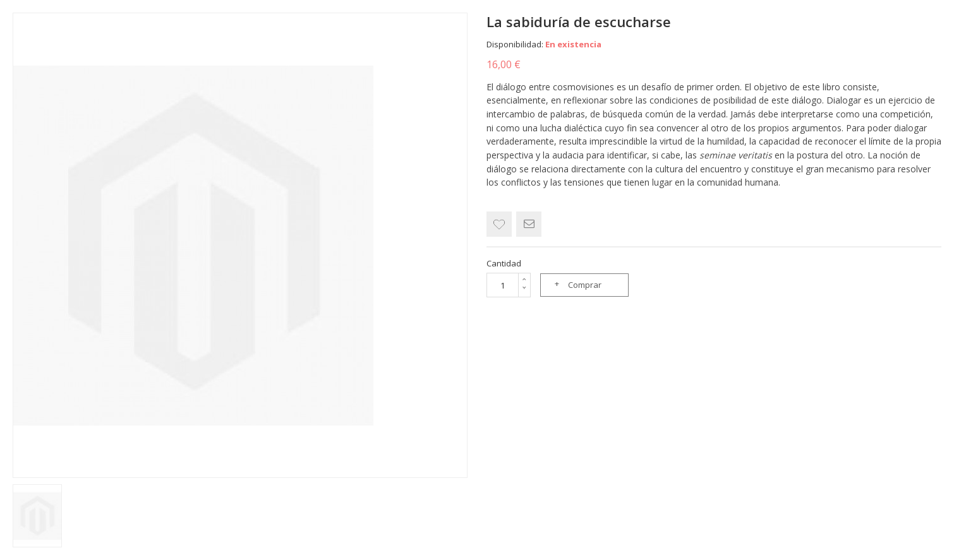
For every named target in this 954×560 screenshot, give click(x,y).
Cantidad (504, 263)
